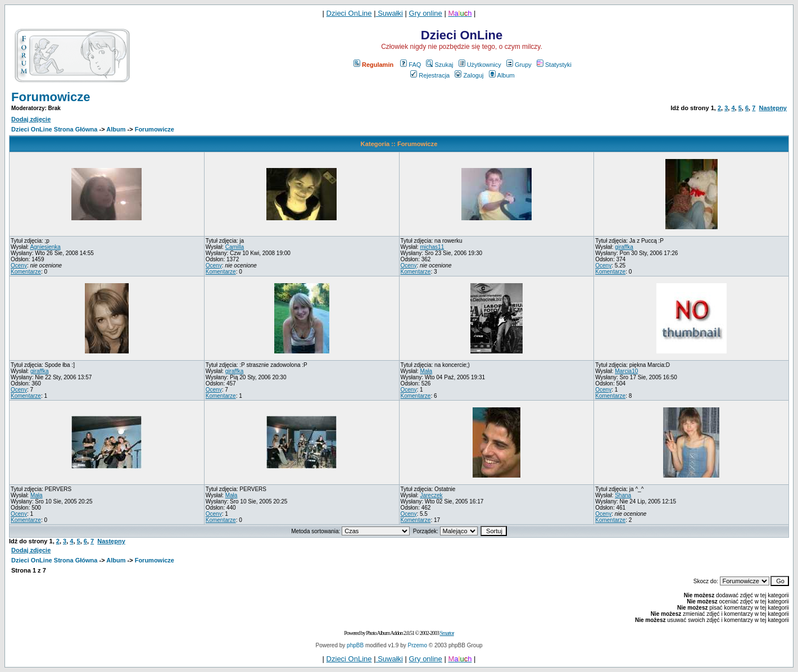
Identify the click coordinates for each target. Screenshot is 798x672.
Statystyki (554, 65)
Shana (623, 495)
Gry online (426, 13)
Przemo (418, 645)
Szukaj (439, 65)
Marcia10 (626, 371)
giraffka (624, 247)
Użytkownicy (480, 65)
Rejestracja (430, 75)
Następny (773, 108)
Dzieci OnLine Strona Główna (54, 129)
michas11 (432, 247)
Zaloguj (469, 75)
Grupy (519, 65)
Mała (426, 371)
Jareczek (431, 495)
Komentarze (26, 272)
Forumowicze (51, 97)
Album (502, 75)
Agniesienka (45, 247)
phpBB (355, 645)
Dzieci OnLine (349, 13)
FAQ (411, 65)
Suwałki (389, 13)
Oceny (19, 265)
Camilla (235, 247)
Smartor (446, 633)
